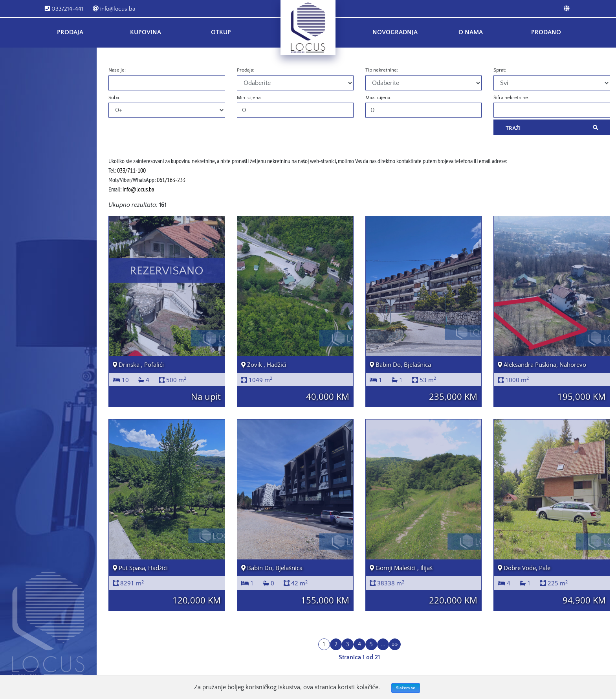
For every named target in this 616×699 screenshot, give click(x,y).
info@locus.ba (114, 9)
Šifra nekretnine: (511, 97)
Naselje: (117, 70)
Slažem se (406, 688)
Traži (552, 128)
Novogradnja (395, 32)
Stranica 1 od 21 (359, 657)
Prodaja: (246, 70)
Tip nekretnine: (382, 70)
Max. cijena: (378, 97)
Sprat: (500, 70)
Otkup (221, 32)
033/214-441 (64, 9)
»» (395, 644)
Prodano (546, 32)
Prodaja (70, 32)
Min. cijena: (249, 97)
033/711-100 (131, 170)
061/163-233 (171, 180)
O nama (471, 32)
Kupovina (146, 32)
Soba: (114, 97)
